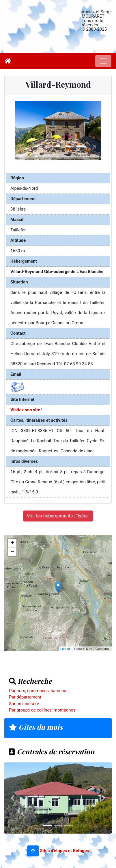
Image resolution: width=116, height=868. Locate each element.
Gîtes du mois (36, 727)
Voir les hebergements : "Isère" (58, 516)
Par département (25, 697)
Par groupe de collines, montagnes (42, 710)
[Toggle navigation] (103, 61)
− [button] (12, 552)
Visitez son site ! (26, 410)
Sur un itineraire (24, 704)
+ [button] (12, 543)
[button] (33, 851)
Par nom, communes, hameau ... (40, 691)
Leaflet (65, 649)
